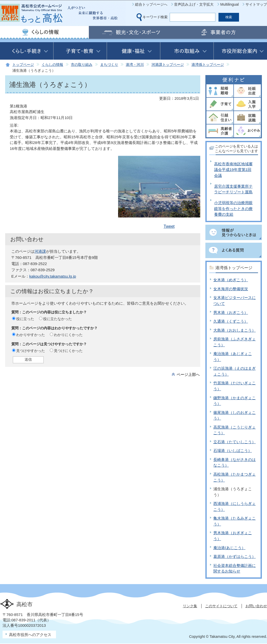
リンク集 (190, 606)
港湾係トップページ (208, 65)
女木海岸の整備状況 (231, 289)
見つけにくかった (68, 351)
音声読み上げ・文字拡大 (194, 4)
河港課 (40, 251)
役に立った (25, 319)
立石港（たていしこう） (235, 442)
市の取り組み (82, 65)
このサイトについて (221, 606)
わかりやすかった (31, 335)
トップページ (23, 65)
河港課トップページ (168, 65)
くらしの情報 (52, 65)
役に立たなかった (58, 319)
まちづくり (109, 65)
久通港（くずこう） (231, 321)
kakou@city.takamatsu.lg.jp (53, 276)
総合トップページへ (151, 4)
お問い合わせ (256, 606)
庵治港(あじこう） (229, 548)
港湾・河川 (135, 65)
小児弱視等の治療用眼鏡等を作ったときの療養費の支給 (233, 208)
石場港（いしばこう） (233, 451)
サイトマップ (256, 4)
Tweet (169, 226)
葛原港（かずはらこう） (235, 556)
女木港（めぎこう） (231, 280)
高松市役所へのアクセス (30, 635)
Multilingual (230, 4)
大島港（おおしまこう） (235, 330)
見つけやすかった (31, 351)
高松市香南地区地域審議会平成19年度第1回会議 (233, 170)
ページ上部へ (188, 374)
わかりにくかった (68, 335)
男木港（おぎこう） (231, 312)
